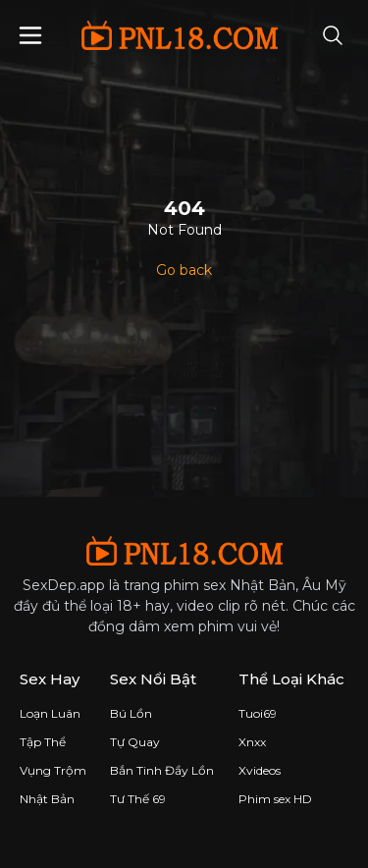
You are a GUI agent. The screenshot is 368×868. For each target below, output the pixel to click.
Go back (184, 270)
